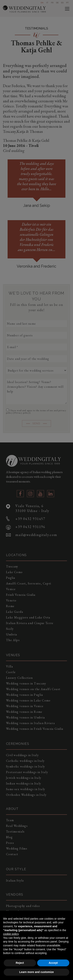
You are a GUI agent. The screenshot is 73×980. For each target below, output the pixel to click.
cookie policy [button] (11, 934)
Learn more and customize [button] (36, 972)
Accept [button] (53, 963)
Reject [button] (20, 963)
